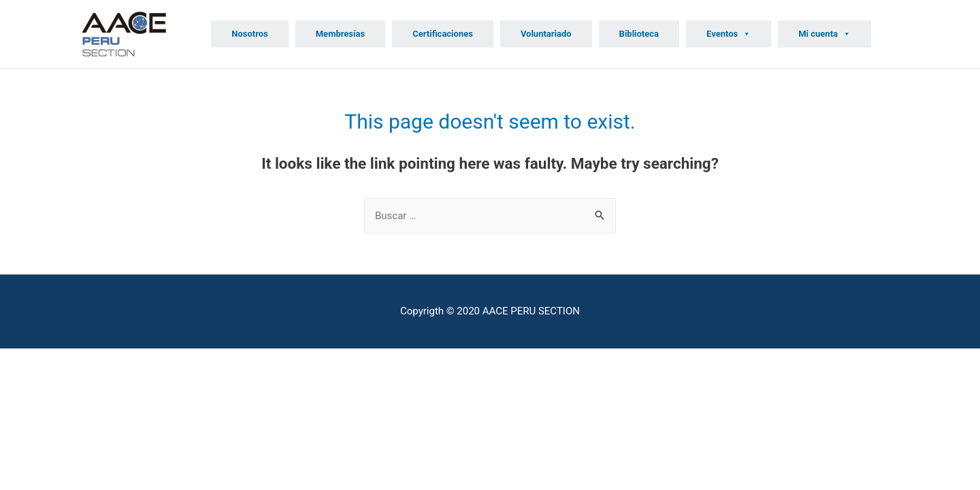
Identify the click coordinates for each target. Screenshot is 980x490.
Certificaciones (443, 34)
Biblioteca (639, 34)
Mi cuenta (824, 34)
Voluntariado (546, 34)
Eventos (729, 34)
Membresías (341, 34)
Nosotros (250, 34)
